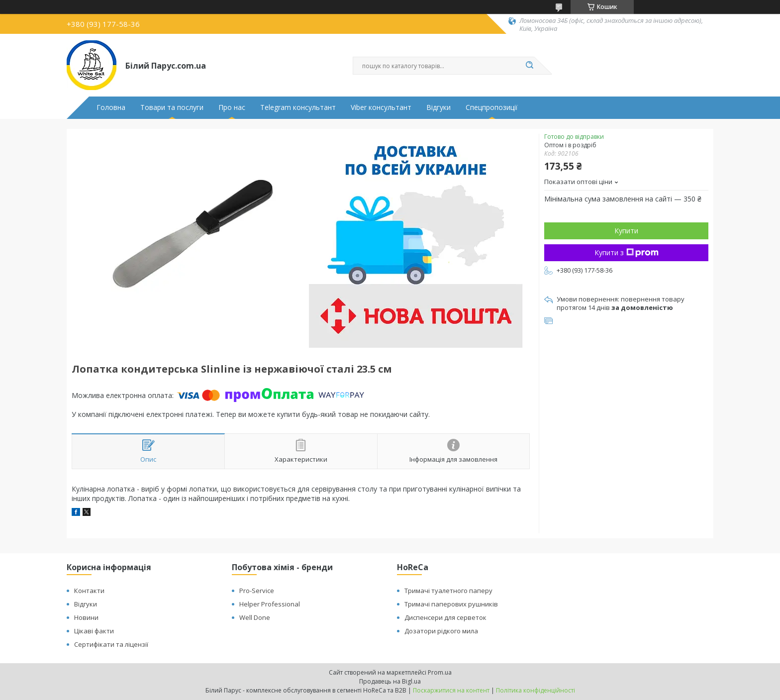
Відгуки (439, 107)
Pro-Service (257, 591)
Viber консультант (381, 107)
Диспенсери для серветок (445, 617)
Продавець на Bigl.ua (390, 681)
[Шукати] (529, 66)
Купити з (627, 252)
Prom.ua (440, 672)
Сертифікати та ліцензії (111, 644)
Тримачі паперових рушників (451, 604)
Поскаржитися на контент (451, 690)
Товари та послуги (172, 107)
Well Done (255, 617)
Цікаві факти (94, 631)
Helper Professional (270, 604)
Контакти (89, 591)
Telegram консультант (298, 107)
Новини (86, 617)
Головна (111, 107)
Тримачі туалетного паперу (448, 591)
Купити (626, 231)
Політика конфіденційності (536, 690)
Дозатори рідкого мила (441, 631)
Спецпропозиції (492, 107)
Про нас (232, 107)
